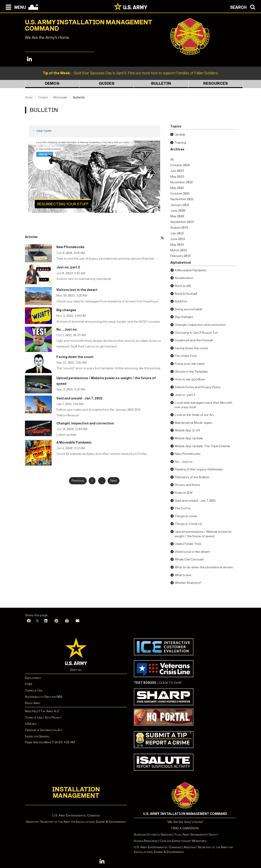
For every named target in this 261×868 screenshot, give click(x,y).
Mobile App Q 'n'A (187, 430)
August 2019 (179, 228)
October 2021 (180, 194)
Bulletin (161, 83)
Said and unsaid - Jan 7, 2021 (80, 398)
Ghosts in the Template (191, 372)
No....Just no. (67, 330)
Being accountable (189, 309)
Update (180, 135)
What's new (183, 575)
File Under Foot (186, 356)
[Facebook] (29, 621)
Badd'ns (181, 301)
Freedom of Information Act (44, 730)
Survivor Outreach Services (153, 835)
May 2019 (177, 245)
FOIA (29, 684)
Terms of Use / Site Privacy (43, 717)
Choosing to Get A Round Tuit (196, 333)
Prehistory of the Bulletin (192, 477)
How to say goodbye (190, 379)
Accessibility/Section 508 (43, 697)
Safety (214, 835)
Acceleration (184, 278)
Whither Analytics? (188, 583)
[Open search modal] (244, 7)
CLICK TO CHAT (170, 683)
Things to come (186, 516)
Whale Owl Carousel (189, 559)
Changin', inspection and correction (85, 423)
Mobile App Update (189, 438)
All (172, 160)
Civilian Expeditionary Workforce (183, 841)
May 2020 (177, 216)
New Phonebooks (70, 247)
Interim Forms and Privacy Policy (198, 387)
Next (114, 481)
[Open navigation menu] (15, 7)
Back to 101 (183, 286)
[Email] (77, 621)
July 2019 (177, 233)
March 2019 (179, 250)
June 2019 (178, 239)
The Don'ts (182, 508)
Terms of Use (34, 690)
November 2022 (181, 182)
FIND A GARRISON (185, 828)
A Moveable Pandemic (74, 443)
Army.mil (76, 670)
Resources (216, 83)
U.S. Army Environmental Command (76, 815)
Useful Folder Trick (188, 544)
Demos (52, 83)
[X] (37, 621)
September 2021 (182, 199)
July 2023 (177, 171)
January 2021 (180, 205)
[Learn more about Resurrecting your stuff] (94, 169)
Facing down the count (75, 357)
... (102, 481)
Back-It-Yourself (186, 294)
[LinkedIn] (46, 621)
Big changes (66, 310)
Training (180, 143)
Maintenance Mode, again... (194, 423)
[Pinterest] (56, 621)
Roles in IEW (184, 493)
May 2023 (177, 177)
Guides (107, 83)
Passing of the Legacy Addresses (199, 469)
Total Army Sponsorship (190, 835)
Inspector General (37, 736)
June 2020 (178, 211)
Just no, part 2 (68, 267)
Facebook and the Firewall (194, 340)
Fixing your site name (190, 364)
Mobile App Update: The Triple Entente (202, 446)
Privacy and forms (187, 485)
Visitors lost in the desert (77, 290)
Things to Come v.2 (188, 524)
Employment (33, 678)
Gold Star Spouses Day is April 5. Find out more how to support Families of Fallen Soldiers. (131, 73)
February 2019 (180, 256)
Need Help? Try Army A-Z (42, 711)
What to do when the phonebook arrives (204, 567)
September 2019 (182, 222)
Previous (78, 481)
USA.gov (31, 724)
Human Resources (146, 841)
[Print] (67, 621)
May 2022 (177, 188)
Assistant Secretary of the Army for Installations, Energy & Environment (76, 822)
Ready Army (33, 703)
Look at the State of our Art (194, 415)
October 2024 (180, 165)
